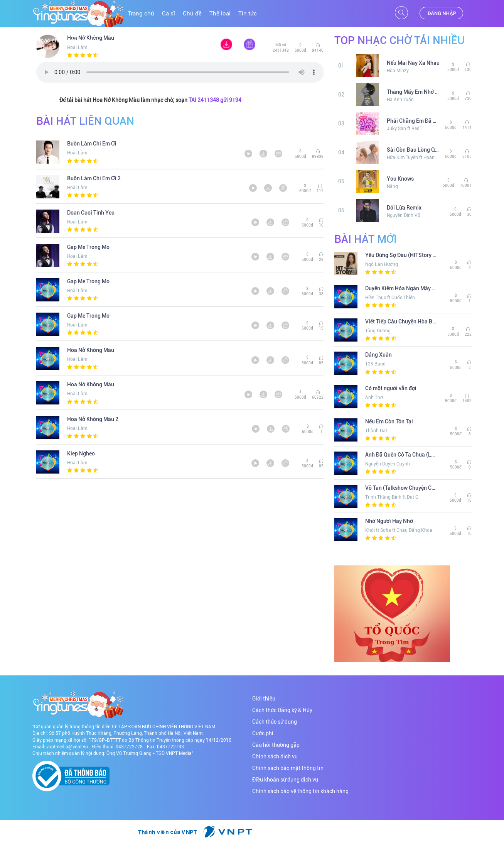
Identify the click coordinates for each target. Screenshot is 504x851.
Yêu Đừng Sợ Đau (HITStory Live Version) (401, 255)
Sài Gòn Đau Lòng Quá (413, 150)
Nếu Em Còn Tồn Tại (389, 421)
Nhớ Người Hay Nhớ (389, 521)
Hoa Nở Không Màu (91, 350)
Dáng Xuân (378, 355)
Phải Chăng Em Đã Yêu (413, 121)
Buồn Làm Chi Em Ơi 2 (94, 178)
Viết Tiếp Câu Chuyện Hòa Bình (401, 321)
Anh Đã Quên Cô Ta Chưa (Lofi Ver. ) (401, 455)
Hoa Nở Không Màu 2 (93, 419)
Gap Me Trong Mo (88, 247)
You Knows (400, 179)
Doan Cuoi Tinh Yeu (91, 213)
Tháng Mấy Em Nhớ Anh (414, 92)
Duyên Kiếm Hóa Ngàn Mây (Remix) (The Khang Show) (401, 288)
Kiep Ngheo (81, 453)
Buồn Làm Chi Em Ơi (92, 144)
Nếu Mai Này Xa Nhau (413, 63)
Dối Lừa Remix (404, 208)
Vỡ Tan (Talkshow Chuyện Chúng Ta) (401, 488)
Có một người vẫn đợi (391, 388)
